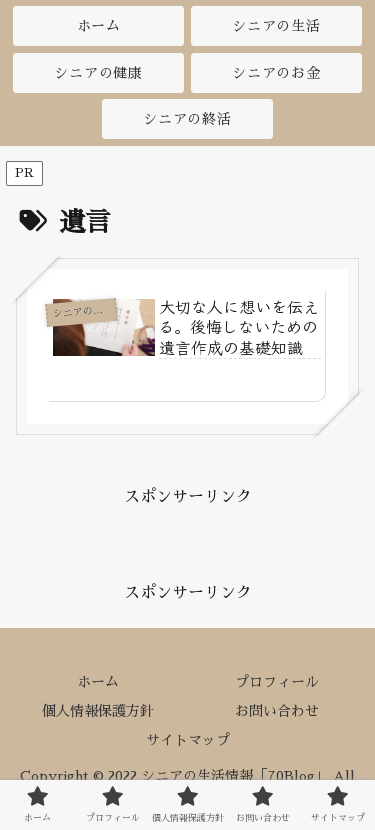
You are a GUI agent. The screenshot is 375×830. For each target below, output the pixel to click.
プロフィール (277, 682)
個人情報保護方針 (98, 711)
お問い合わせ (277, 711)
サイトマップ (188, 740)
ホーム (98, 682)
